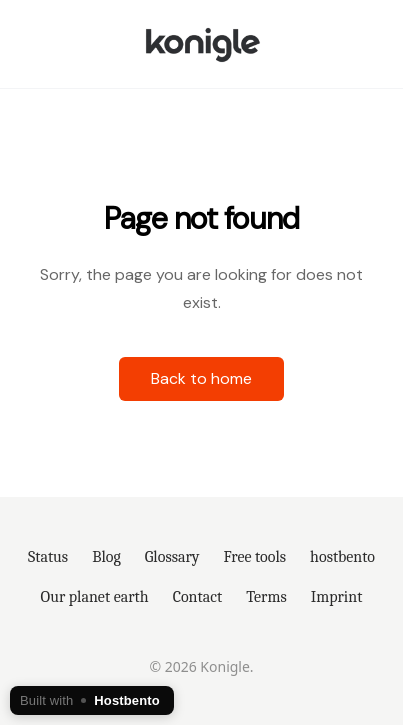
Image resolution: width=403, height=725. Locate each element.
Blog (106, 557)
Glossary (172, 557)
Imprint (337, 597)
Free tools (255, 557)
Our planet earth (95, 597)
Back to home (201, 378)
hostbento (342, 557)
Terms (266, 597)
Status (48, 557)
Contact (198, 597)
